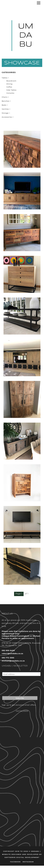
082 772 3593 (8, 658)
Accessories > (8, 117)
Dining (9, 84)
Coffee (9, 87)
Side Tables (11, 90)
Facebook (15, 862)
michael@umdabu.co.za (13, 661)
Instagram (28, 862)
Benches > (6, 101)
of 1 (27, 594)
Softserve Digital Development (22, 857)
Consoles (10, 93)
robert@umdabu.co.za (12, 654)
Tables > (5, 78)
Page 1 (19, 594)
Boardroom (11, 81)
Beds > (5, 105)
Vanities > (6, 109)
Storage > (6, 113)
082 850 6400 (8, 650)
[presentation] (20, 687)
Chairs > (5, 97)
